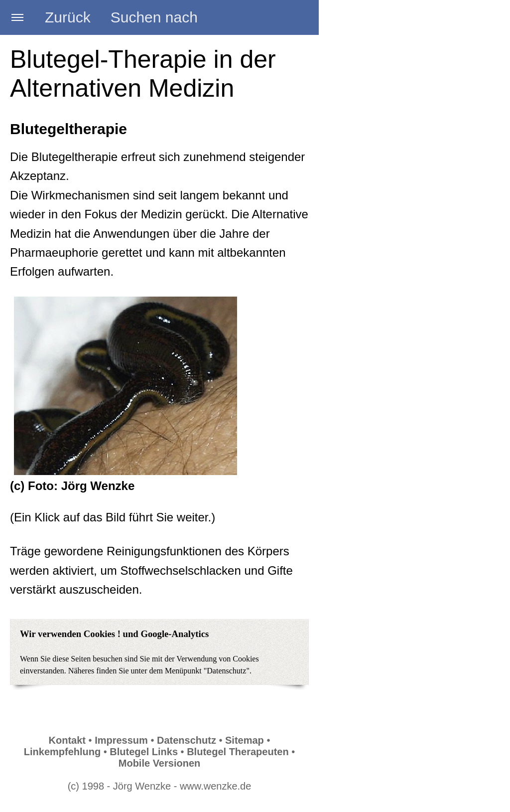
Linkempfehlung (62, 752)
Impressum (121, 740)
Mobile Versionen (159, 763)
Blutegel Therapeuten (238, 752)
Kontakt (67, 740)
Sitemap (245, 740)
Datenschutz (187, 740)
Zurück (68, 17)
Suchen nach (154, 17)
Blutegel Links (144, 752)
